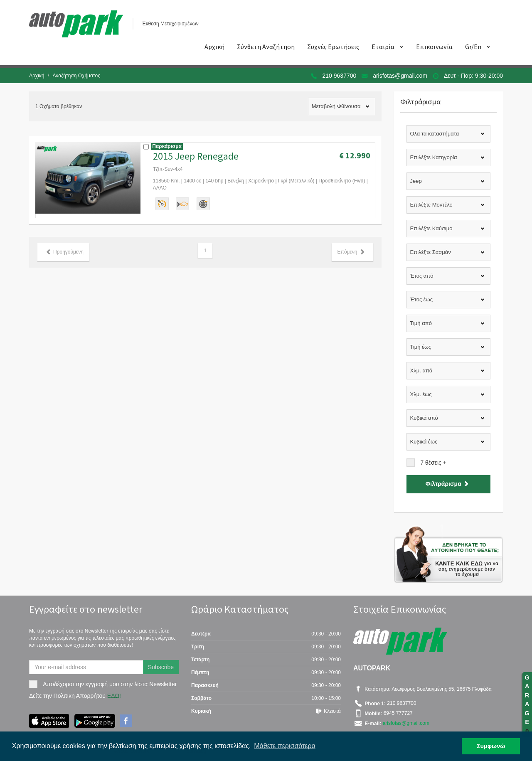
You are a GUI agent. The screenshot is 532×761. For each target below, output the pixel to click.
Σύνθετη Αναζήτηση (266, 47)
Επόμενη (352, 252)
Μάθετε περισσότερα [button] (285, 746)
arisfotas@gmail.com (400, 76)
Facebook (126, 721)
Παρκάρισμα (167, 146)
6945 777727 (397, 714)
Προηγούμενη (63, 252)
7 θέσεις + (433, 463)
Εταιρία (383, 47)
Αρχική (214, 47)
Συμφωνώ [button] (491, 746)
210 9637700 (340, 76)
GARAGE (527, 704)
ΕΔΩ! (114, 696)
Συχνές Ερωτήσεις (333, 47)
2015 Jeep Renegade (196, 156)
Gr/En (473, 47)
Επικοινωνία (434, 47)
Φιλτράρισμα (448, 484)
